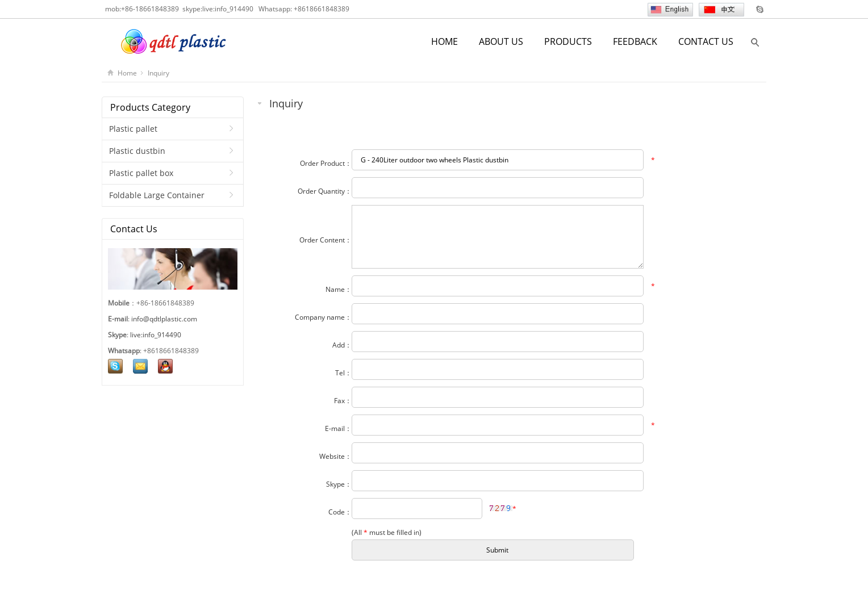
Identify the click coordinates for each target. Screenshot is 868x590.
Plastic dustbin (137, 151)
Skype (759, 9)
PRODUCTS (568, 41)
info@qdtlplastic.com (164, 319)
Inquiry (158, 73)
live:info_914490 (228, 9)
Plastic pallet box (141, 173)
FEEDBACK (635, 41)
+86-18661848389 (150, 9)
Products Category (150, 107)
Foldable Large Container (157, 195)
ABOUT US (501, 41)
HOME (445, 41)
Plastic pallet (133, 129)
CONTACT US (706, 41)
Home (127, 73)
